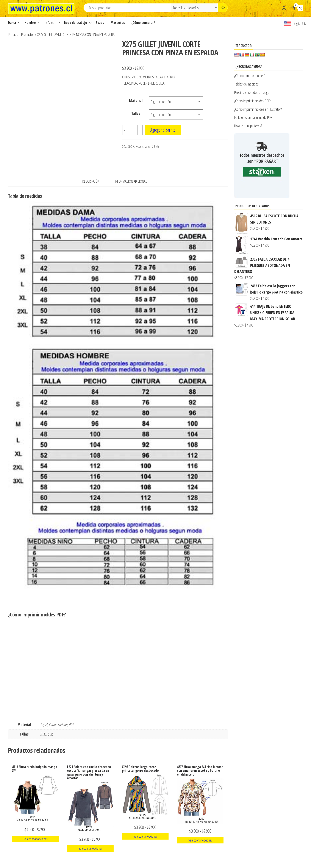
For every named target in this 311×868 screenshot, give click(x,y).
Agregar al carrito (163, 130)
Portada (13, 34)
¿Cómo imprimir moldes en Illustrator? (258, 109)
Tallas (136, 113)
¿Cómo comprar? (143, 23)
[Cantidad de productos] (132, 130)
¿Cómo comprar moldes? (250, 76)
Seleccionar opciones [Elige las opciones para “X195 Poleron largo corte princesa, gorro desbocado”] (145, 836)
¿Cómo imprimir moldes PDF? (253, 101)
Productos (28, 34)
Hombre (30, 23)
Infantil (50, 23)
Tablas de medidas (246, 84)
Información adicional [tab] (131, 181)
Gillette (155, 146)
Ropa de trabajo (76, 23)
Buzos (100, 23)
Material (136, 100)
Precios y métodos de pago (252, 92)
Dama (12, 23)
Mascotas (118, 23)
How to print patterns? (248, 126)
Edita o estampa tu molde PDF (253, 117)
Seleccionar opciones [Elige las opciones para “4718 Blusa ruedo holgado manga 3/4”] (35, 839)
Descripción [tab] (91, 181)
